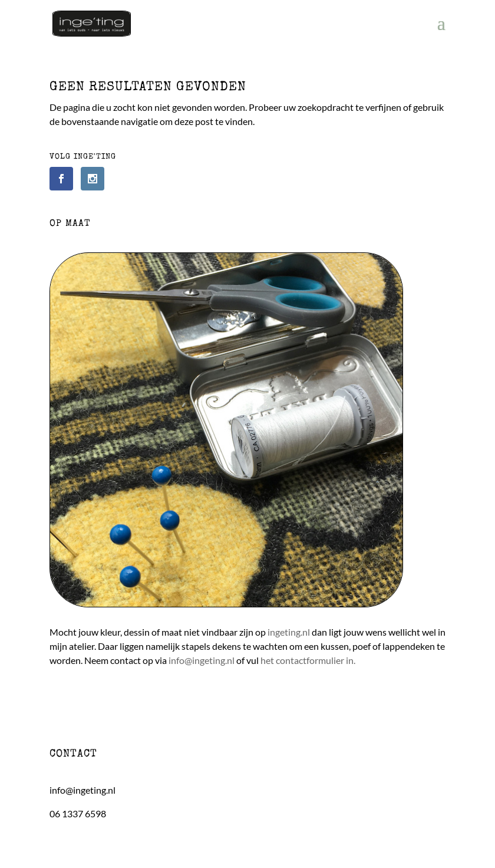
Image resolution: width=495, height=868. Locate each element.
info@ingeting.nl (202, 660)
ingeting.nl (289, 632)
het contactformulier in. (308, 660)
